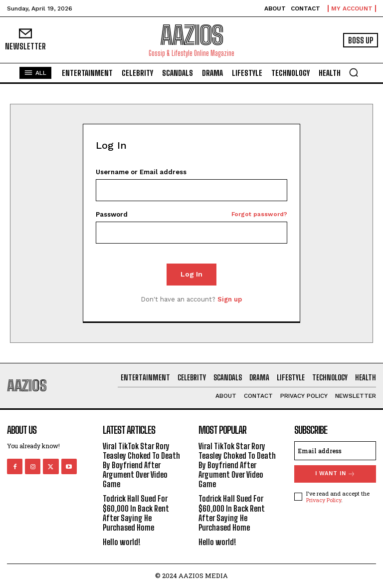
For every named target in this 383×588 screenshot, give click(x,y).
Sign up (230, 299)
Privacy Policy (324, 500)
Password (192, 214)
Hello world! (122, 542)
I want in (335, 474)
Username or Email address (141, 172)
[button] (354, 72)
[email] (335, 451)
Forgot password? (259, 214)
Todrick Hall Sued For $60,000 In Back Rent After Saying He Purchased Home (136, 513)
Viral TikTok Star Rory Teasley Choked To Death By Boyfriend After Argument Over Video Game (141, 465)
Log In (191, 274)
